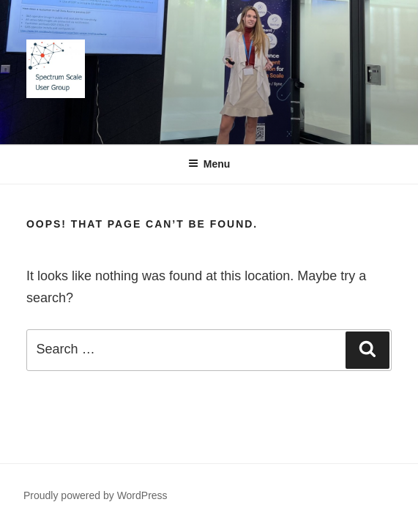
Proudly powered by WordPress (96, 495)
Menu (209, 164)
